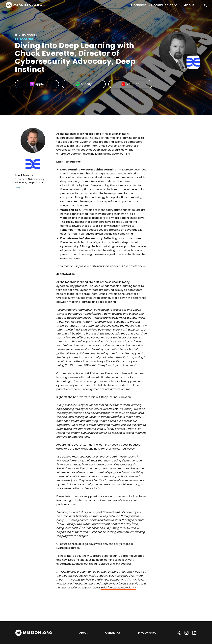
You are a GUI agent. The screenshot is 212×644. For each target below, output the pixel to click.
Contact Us (113, 633)
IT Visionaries (26, 34)
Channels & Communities (152, 5)
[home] (24, 5)
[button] (154, 5)
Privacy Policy (147, 633)
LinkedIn (19, 187)
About (189, 5)
